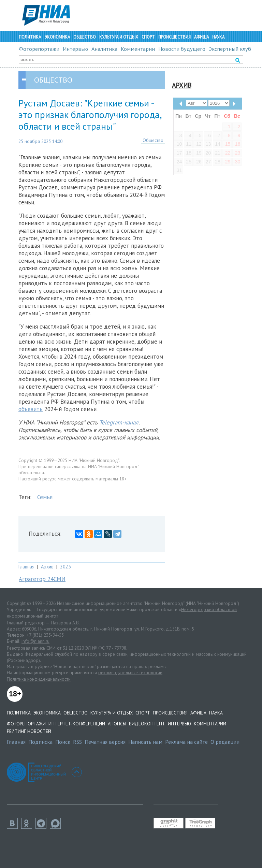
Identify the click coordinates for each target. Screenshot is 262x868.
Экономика (57, 37)
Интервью (75, 49)
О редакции (225, 742)
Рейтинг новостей (29, 731)
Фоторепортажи (39, 49)
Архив (47, 567)
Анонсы (117, 724)
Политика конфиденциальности (39, 679)
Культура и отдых (119, 37)
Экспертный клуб (230, 49)
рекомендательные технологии (130, 672)
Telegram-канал (119, 422)
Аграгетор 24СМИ (42, 579)
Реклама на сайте (186, 742)
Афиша (201, 37)
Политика (30, 37)
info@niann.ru (35, 641)
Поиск (63, 742)
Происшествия (174, 37)
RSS (77, 742)
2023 (65, 567)
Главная (26, 567)
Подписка (40, 742)
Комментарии (138, 49)
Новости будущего (182, 49)
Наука (218, 37)
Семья (45, 497)
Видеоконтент (147, 724)
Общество (85, 37)
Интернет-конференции (77, 724)
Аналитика (104, 49)
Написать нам (145, 742)
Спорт (148, 37)
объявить (31, 409)
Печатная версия (105, 742)
